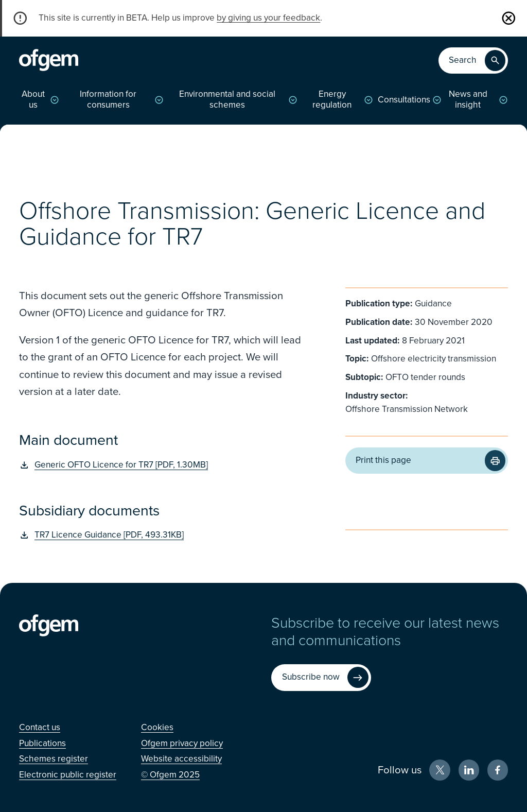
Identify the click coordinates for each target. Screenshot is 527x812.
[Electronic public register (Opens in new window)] (68, 775)
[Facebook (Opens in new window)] (498, 770)
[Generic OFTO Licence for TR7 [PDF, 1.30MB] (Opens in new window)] (162, 465)
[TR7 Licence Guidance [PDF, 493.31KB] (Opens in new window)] (162, 535)
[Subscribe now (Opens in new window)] (321, 678)
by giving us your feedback (268, 18)
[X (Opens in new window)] (440, 770)
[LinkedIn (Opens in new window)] (469, 770)
